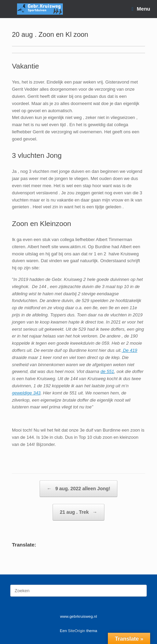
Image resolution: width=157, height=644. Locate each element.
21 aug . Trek (78, 512)
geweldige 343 (26, 393)
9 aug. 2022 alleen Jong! (78, 489)
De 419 (130, 350)
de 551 (107, 371)
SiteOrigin (77, 631)
